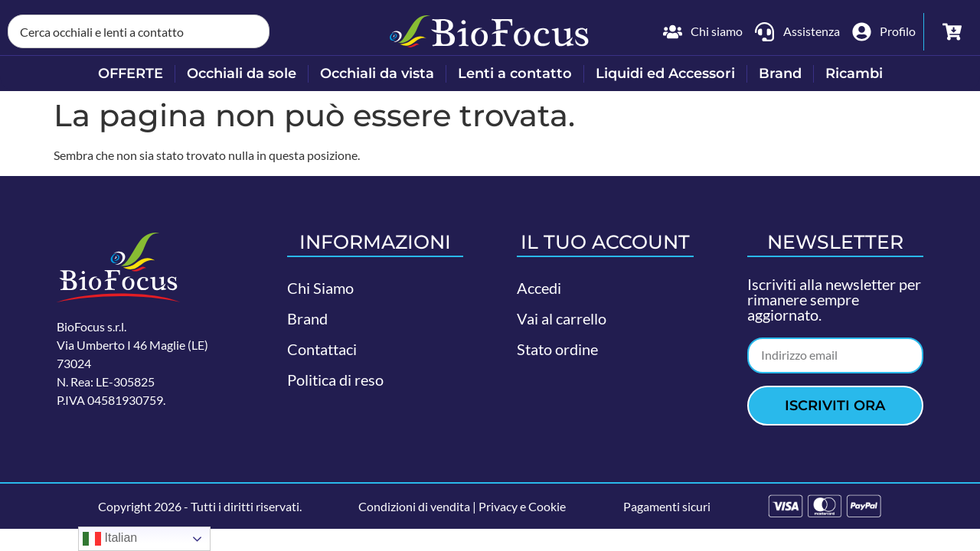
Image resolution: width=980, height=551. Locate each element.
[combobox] (139, 31)
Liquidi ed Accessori (665, 73)
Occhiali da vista (377, 73)
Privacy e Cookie (522, 506)
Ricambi (854, 73)
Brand (780, 73)
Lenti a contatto (515, 73)
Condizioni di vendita (414, 506)
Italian (110, 539)
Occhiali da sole (242, 73)
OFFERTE (131, 73)
